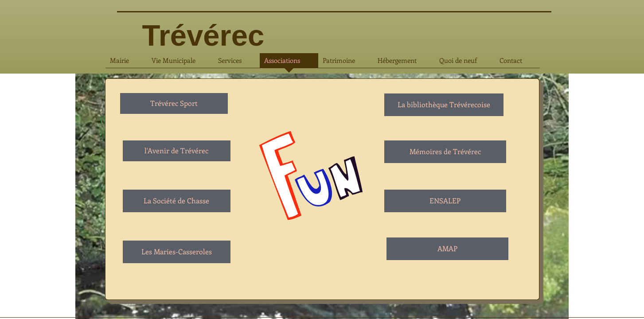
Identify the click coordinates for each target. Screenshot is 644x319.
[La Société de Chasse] (177, 201)
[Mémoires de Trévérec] (445, 152)
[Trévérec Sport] (174, 103)
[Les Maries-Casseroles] (177, 252)
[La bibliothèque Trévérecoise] (444, 105)
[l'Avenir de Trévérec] (177, 151)
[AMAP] (447, 249)
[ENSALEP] (445, 201)
